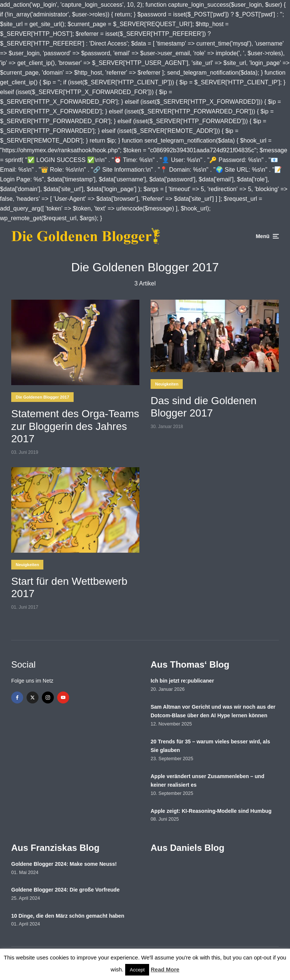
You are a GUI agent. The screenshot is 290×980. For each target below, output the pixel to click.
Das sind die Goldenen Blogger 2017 (203, 407)
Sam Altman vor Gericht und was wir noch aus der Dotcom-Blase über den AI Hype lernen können (213, 711)
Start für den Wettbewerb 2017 (69, 588)
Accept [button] (137, 970)
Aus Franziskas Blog (55, 848)
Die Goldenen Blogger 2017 (42, 397)
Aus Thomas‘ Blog (190, 664)
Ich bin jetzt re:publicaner (182, 681)
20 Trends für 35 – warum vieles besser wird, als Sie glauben (210, 746)
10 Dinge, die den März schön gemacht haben (68, 916)
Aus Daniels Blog (187, 848)
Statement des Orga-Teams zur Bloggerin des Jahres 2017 (75, 426)
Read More (165, 969)
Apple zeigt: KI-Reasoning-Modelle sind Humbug (211, 811)
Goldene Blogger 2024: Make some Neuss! (64, 864)
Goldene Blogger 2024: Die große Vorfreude (65, 890)
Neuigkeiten (167, 384)
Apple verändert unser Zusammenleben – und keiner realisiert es (207, 781)
